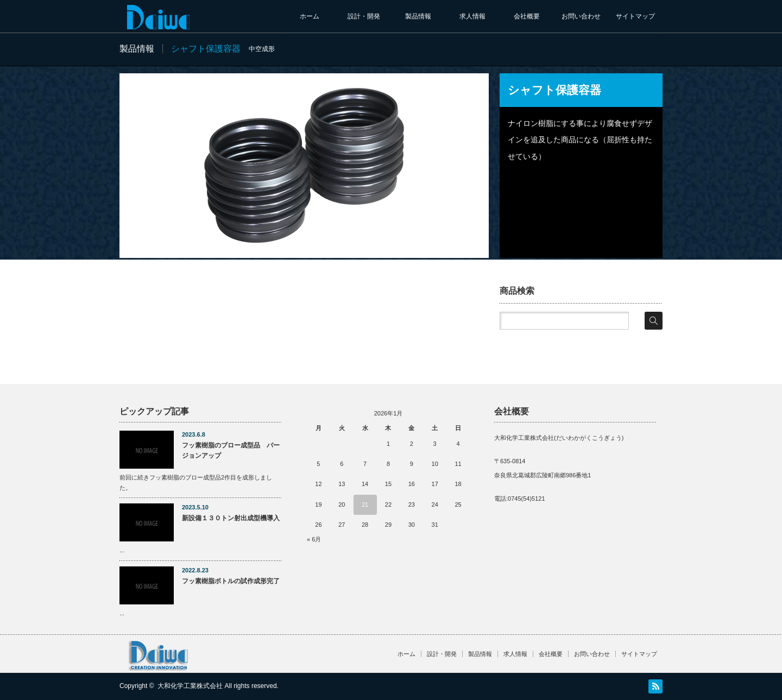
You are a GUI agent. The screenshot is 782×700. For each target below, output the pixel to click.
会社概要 (527, 16)
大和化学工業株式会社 (190, 686)
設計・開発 (364, 16)
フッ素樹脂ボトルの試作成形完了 (231, 581)
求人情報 (472, 16)
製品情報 (418, 16)
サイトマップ (635, 16)
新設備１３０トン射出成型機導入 (231, 518)
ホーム (310, 16)
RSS (655, 686)
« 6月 (314, 539)
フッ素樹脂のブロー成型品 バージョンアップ (231, 450)
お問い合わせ (581, 16)
